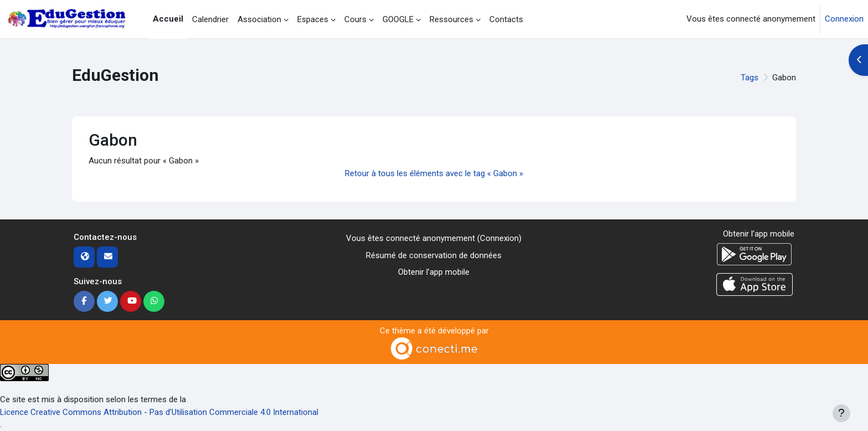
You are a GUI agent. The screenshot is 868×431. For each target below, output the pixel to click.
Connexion (844, 19)
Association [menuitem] (259, 19)
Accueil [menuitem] (168, 19)
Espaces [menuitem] (313, 19)
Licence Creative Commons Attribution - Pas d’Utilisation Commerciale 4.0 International (159, 412)
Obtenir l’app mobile (434, 272)
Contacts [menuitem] (506, 19)
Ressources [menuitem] (451, 19)
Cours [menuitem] (355, 19)
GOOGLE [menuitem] (398, 19)
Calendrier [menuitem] (210, 19)
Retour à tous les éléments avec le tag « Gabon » (434, 173)
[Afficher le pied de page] (841, 413)
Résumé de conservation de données (434, 255)
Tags (750, 78)
